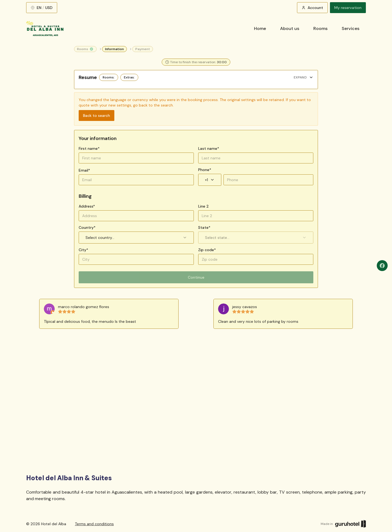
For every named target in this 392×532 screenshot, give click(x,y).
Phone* (205, 170)
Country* (87, 227)
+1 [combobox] (210, 180)
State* (204, 227)
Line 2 (203, 206)
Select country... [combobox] (136, 238)
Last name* (209, 148)
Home (260, 28)
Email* (84, 170)
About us (290, 28)
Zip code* (207, 250)
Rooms (320, 28)
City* (83, 250)
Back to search (97, 115)
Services (350, 28)
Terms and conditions (94, 524)
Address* (87, 206)
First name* (89, 148)
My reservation (348, 8)
